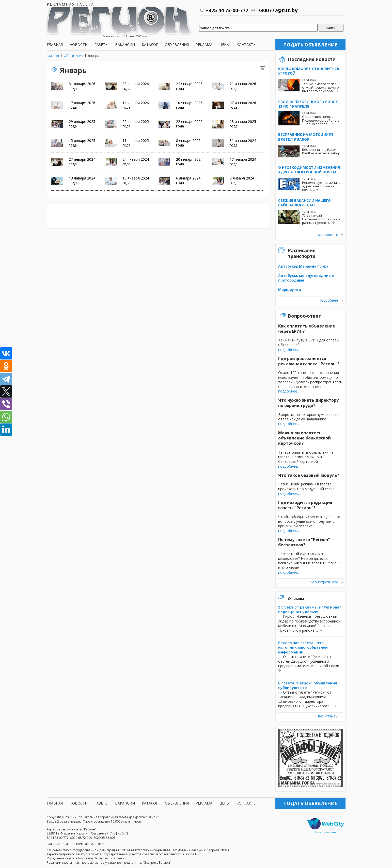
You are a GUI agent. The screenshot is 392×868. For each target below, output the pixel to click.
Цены (224, 45)
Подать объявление (310, 45)
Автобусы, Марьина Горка (303, 266)
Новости (79, 45)
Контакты (246, 45)
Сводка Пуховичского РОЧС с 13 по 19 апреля (308, 104)
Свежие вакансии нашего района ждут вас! (304, 203)
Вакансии (125, 45)
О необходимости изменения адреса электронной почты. (309, 170)
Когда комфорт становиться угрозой (309, 71)
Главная (55, 45)
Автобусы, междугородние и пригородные (306, 278)
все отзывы (328, 716)
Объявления (177, 45)
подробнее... (289, 349)
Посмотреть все (324, 582)
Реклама (204, 45)
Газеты (101, 45)
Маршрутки (290, 290)
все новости (327, 235)
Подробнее (328, 300)
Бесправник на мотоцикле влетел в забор (306, 137)
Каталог (150, 45)
